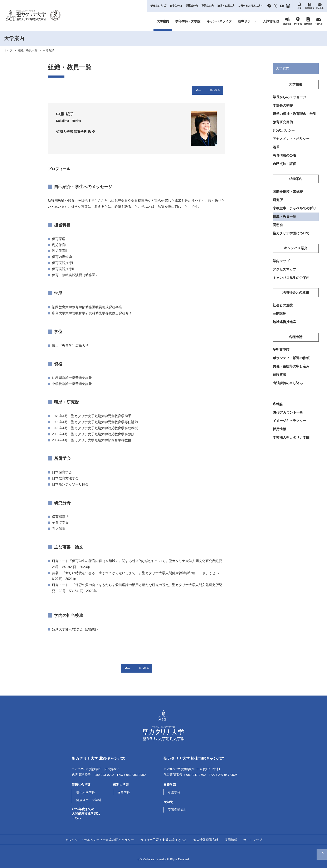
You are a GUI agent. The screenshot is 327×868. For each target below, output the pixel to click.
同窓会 (278, 227)
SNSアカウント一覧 (288, 417)
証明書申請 (281, 353)
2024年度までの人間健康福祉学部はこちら (86, 813)
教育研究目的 (283, 123)
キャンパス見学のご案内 (291, 281)
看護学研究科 (177, 810)
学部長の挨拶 (283, 106)
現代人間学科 (86, 792)
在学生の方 (176, 6)
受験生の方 (157, 6)
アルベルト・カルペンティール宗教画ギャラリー (99, 840)
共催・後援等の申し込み (291, 370)
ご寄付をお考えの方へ (251, 6)
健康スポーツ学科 (89, 800)
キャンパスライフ (219, 21)
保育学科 (124, 792)
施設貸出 (279, 379)
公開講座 (279, 317)
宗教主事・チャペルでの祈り (294, 210)
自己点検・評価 (284, 165)
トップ (8, 50)
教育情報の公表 (284, 157)
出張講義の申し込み (288, 387)
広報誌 (278, 409)
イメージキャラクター (289, 426)
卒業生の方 (208, 6)
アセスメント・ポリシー (291, 140)
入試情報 (269, 21)
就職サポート (247, 21)
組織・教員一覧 (28, 50)
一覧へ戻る (214, 90)
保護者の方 (192, 6)
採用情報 (279, 434)
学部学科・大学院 (188, 21)
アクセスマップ (284, 272)
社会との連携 (283, 309)
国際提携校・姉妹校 (288, 193)
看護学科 (174, 792)
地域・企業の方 (226, 6)
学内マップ (281, 264)
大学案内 (163, 21)
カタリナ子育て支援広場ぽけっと (164, 840)
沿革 (276, 148)
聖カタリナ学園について (291, 236)
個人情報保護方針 (206, 840)
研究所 (278, 202)
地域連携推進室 (284, 325)
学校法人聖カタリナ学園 (291, 443)
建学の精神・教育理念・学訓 (294, 114)
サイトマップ (253, 840)
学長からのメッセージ (289, 97)
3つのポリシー (284, 131)
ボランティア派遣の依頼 (291, 362)
